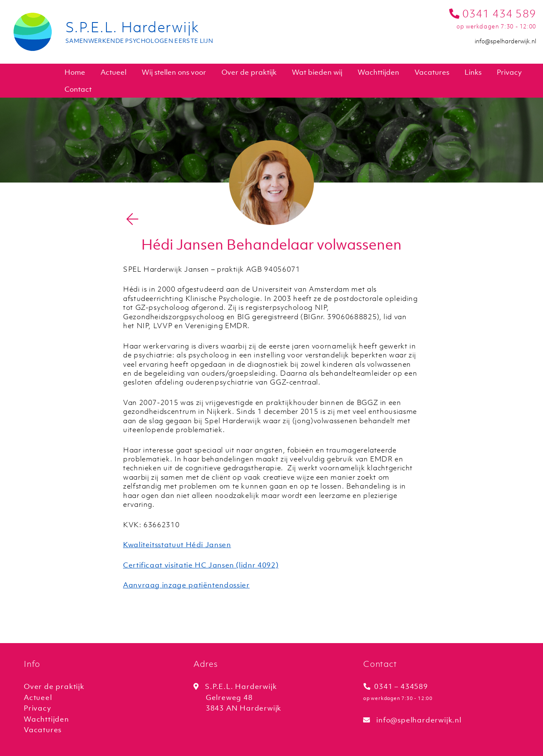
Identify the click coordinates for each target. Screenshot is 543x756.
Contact (78, 89)
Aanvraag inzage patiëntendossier (186, 585)
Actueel (113, 72)
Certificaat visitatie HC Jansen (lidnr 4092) (201, 565)
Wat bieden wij (317, 72)
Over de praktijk (249, 72)
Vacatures (432, 72)
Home (75, 72)
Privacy (509, 72)
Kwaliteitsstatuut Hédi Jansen (177, 545)
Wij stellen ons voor (174, 72)
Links (473, 72)
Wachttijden (378, 72)
